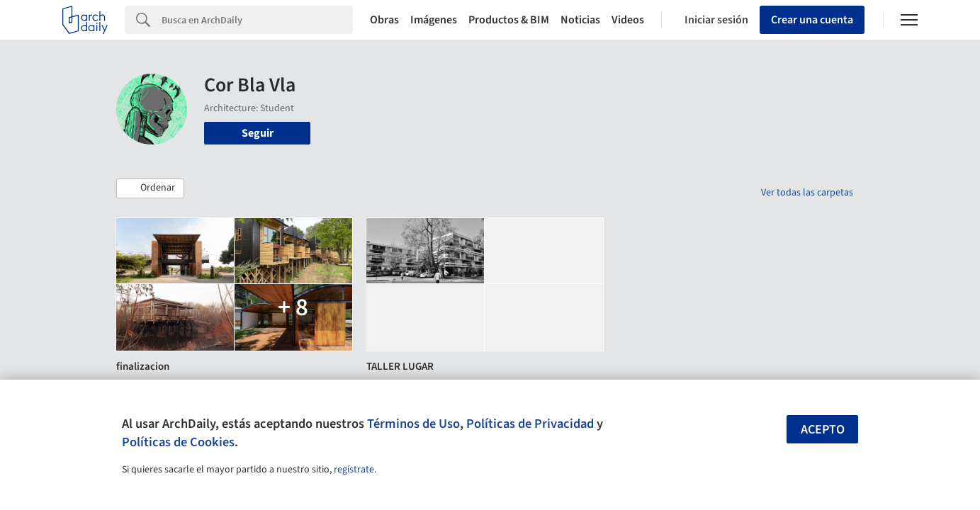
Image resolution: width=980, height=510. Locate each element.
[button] (150, 188)
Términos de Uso (413, 424)
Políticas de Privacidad (530, 424)
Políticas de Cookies (178, 442)
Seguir (258, 133)
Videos (628, 20)
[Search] (257, 20)
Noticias (580, 20)
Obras (384, 20)
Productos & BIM (509, 20)
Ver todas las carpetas (807, 193)
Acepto (823, 430)
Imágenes (434, 20)
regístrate (354, 470)
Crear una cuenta (812, 20)
